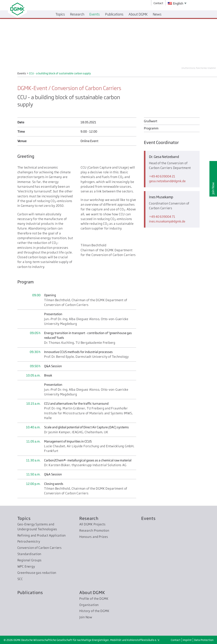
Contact (176, 640)
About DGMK (92, 592)
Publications (30, 592)
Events (148, 518)
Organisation (89, 605)
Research (89, 518)
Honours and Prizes (94, 537)
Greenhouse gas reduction (37, 573)
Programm (151, 128)
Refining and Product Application (42, 535)
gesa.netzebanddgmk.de (167, 181)
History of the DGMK (94, 611)
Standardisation (29, 554)
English (176, 3)
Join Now (213, 188)
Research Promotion (94, 530)
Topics (24, 518)
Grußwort (151, 121)
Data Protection (204, 640)
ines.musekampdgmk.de (167, 221)
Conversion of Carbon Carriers (40, 548)
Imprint (187, 640)
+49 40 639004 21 (162, 176)
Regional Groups (30, 560)
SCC (20, 579)
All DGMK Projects (92, 524)
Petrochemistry (29, 541)
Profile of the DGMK (94, 599)
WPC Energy (26, 566)
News (157, 14)
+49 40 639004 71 (162, 217)
